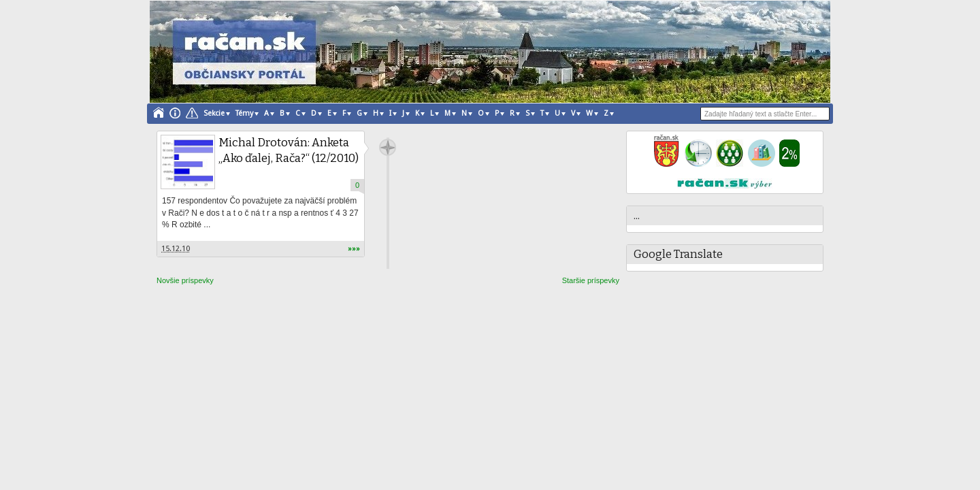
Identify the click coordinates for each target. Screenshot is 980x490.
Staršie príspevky (591, 280)
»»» (354, 249)
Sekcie (214, 113)
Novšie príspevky (185, 280)
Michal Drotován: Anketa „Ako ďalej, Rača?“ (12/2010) (289, 150)
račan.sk (388, 147)
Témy (244, 113)
